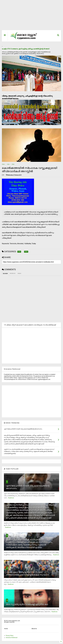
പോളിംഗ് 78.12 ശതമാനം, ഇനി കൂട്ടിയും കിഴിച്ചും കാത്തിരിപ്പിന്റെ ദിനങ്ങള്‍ (26, 49)
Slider (13, 164)
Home (3, 164)
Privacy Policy (10, 636)
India (8, 164)
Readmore (11, 498)
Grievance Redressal (12, 638)
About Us (34, 629)
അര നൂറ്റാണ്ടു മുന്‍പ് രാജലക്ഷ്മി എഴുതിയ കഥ (27, 604)
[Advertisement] (31, 16)
